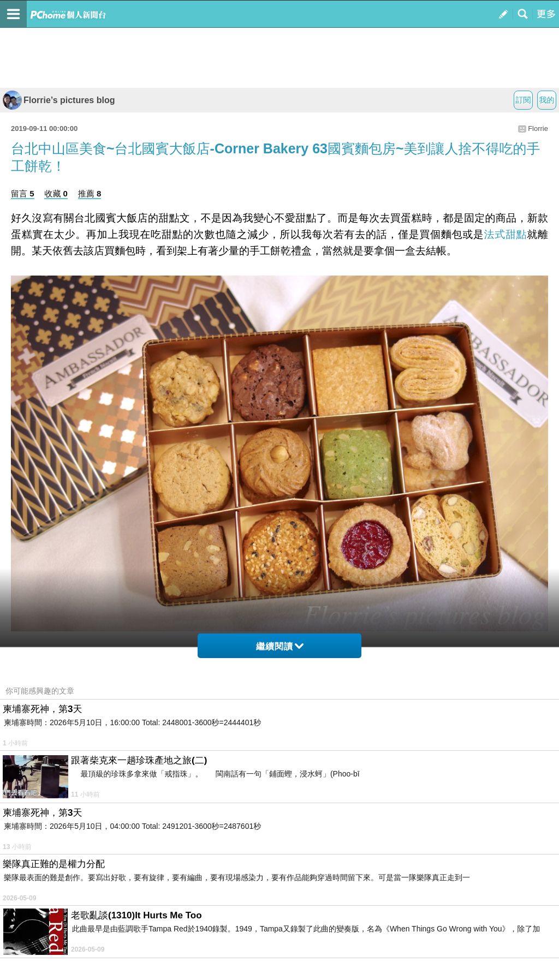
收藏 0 (56, 193)
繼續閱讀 (280, 646)
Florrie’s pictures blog (59, 100)
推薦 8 (90, 193)
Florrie (538, 129)
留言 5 (23, 193)
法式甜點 (506, 234)
